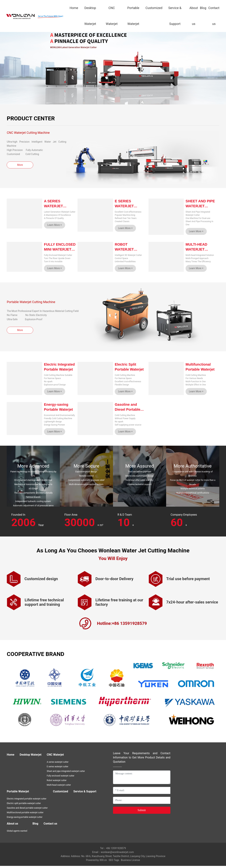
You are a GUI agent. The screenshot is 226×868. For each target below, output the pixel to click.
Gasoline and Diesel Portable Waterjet (128, 409)
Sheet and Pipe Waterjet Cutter (200, 206)
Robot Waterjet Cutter (124, 249)
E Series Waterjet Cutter (124, 206)
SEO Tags (114, 862)
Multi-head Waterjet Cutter (196, 249)
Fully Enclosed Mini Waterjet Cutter (60, 249)
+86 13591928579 (116, 850)
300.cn (103, 862)
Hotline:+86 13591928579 (122, 626)
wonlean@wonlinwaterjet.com (117, 854)
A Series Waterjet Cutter (53, 206)
